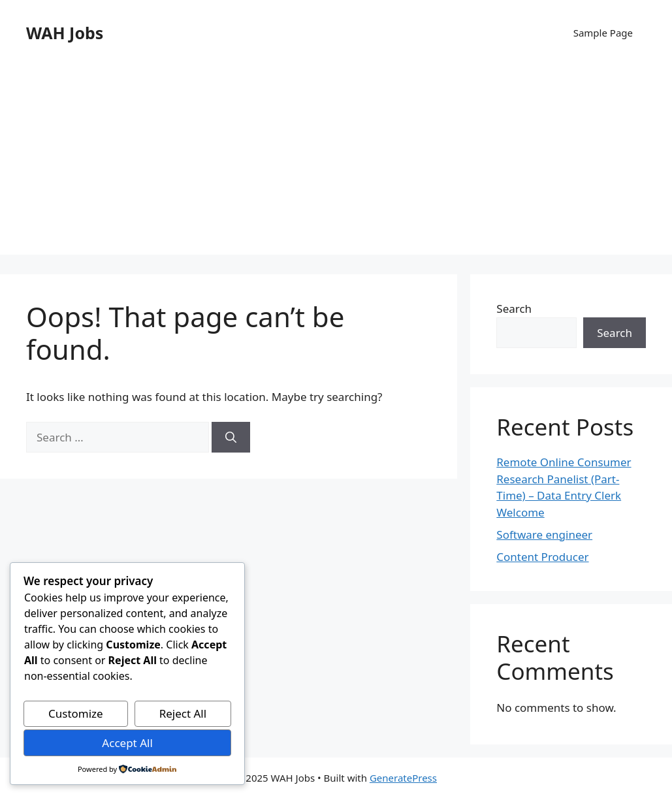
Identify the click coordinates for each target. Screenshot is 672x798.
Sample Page (603, 33)
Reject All (183, 713)
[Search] (231, 438)
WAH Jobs (65, 33)
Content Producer (542, 557)
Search (514, 309)
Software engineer (544, 535)
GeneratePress (403, 778)
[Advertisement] (336, 163)
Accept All (127, 743)
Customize (76, 713)
